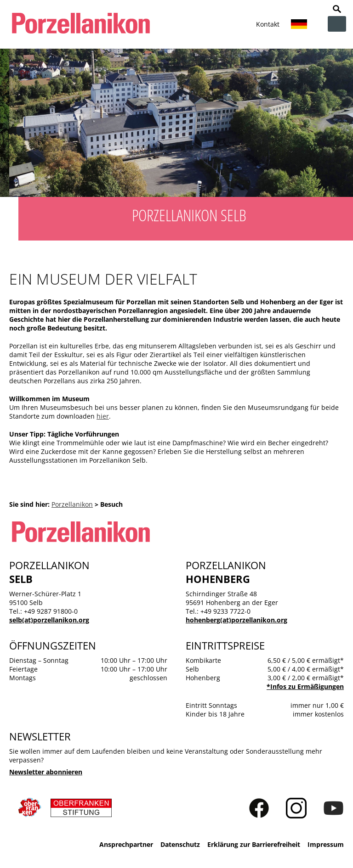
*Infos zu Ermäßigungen (305, 686)
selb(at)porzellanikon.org (49, 620)
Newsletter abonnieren (46, 772)
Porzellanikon (72, 504)
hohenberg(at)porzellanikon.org (236, 620)
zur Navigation (337, 24)
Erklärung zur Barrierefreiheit (254, 844)
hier (103, 416)
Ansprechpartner (126, 844)
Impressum (326, 844)
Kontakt (268, 24)
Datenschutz (180, 844)
